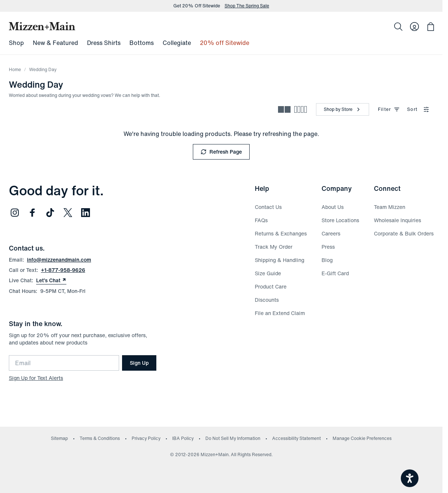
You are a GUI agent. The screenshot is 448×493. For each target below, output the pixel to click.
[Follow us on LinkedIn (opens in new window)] (86, 213)
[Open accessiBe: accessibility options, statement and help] (410, 478)
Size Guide (268, 273)
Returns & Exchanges (281, 233)
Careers (331, 233)
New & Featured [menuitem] (55, 43)
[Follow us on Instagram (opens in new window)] (15, 213)
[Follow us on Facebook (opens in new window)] (32, 213)
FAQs (261, 220)
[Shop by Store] (343, 109)
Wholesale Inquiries (397, 220)
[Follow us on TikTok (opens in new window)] (50, 213)
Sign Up (139, 363)
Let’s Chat (51, 280)
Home (15, 69)
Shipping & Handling (279, 260)
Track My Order (274, 247)
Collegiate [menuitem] (177, 43)
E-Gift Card (335, 273)
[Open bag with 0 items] (431, 27)
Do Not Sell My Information (233, 438)
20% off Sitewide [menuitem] (225, 43)
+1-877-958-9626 (63, 270)
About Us (333, 207)
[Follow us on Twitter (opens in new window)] (68, 213)
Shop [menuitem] (16, 43)
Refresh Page (221, 152)
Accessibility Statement (296, 438)
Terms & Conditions (100, 438)
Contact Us (268, 207)
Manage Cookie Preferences (362, 438)
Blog (327, 260)
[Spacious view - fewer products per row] (284, 109)
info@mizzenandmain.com (59, 260)
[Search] (398, 27)
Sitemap (59, 438)
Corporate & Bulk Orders (404, 233)
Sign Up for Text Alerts (36, 378)
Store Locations (340, 220)
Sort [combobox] (418, 109)
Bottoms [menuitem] (142, 43)
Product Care (271, 286)
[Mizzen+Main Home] (42, 26)
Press (328, 247)
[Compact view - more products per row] (301, 109)
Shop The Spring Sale (247, 6)
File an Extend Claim (280, 313)
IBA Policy (183, 438)
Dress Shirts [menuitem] (104, 43)
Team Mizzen (390, 207)
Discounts (267, 300)
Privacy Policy (146, 438)
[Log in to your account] (414, 27)
